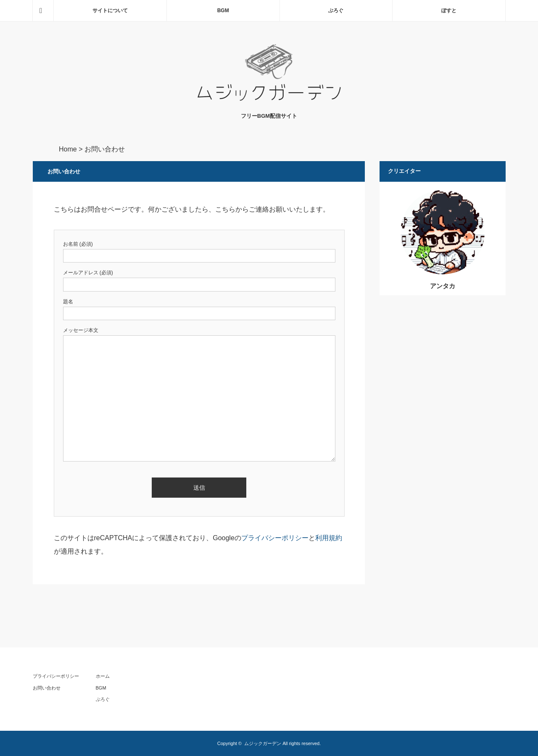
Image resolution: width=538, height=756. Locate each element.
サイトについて (110, 11)
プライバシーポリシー (275, 538)
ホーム (103, 676)
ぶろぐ (336, 11)
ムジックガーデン (263, 743)
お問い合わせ (47, 688)
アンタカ (443, 286)
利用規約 (329, 538)
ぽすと (449, 11)
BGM (223, 11)
